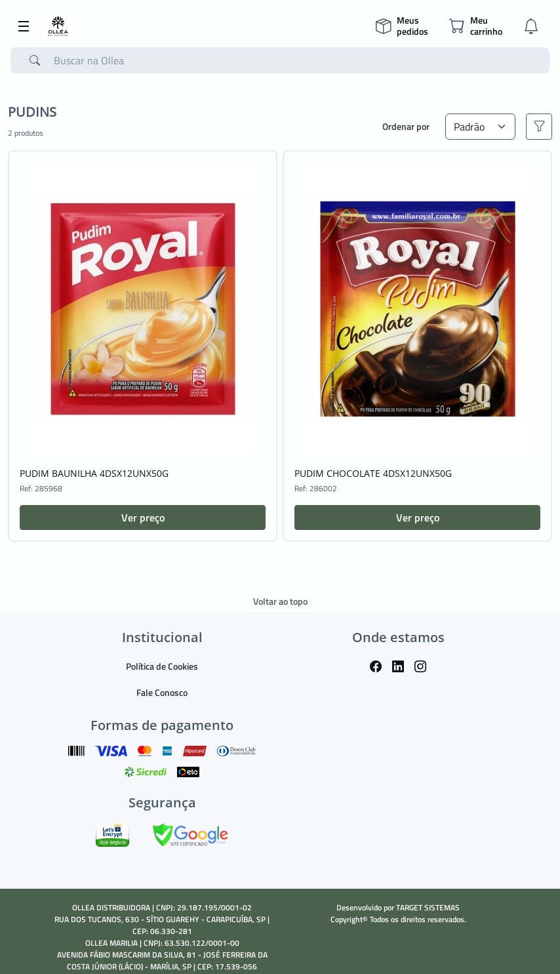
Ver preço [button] (143, 517)
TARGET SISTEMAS (428, 907)
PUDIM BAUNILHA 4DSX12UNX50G (94, 473)
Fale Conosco (162, 692)
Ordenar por (406, 126)
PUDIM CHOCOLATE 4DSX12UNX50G (373, 473)
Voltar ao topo (280, 601)
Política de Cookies (162, 666)
